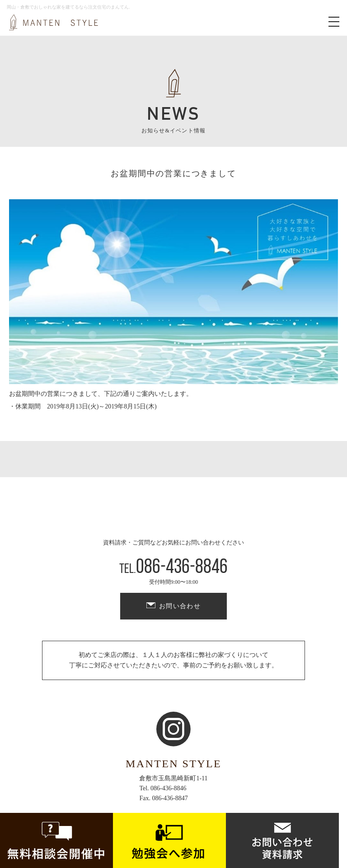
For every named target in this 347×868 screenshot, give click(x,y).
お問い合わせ (180, 606)
